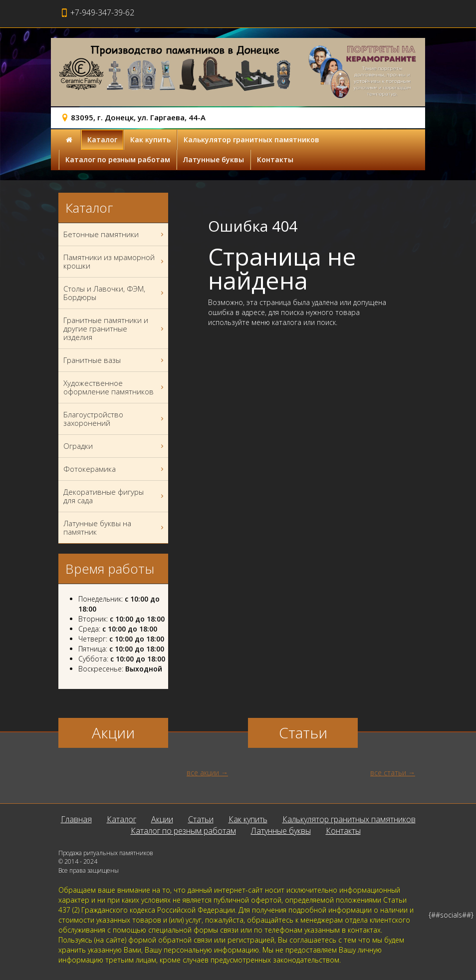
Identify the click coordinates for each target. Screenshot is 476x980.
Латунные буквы (214, 160)
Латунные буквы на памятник (115, 528)
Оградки (115, 446)
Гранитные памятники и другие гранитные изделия (115, 329)
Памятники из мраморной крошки (115, 262)
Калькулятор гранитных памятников (251, 140)
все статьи (388, 773)
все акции (203, 773)
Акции (162, 819)
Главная (76, 819)
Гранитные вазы (115, 360)
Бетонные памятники (115, 234)
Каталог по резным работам (118, 160)
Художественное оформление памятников (115, 387)
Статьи (201, 819)
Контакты (275, 160)
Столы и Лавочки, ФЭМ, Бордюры (115, 293)
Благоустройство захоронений (115, 419)
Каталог (102, 140)
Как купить (150, 140)
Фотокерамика (115, 469)
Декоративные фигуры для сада (115, 496)
